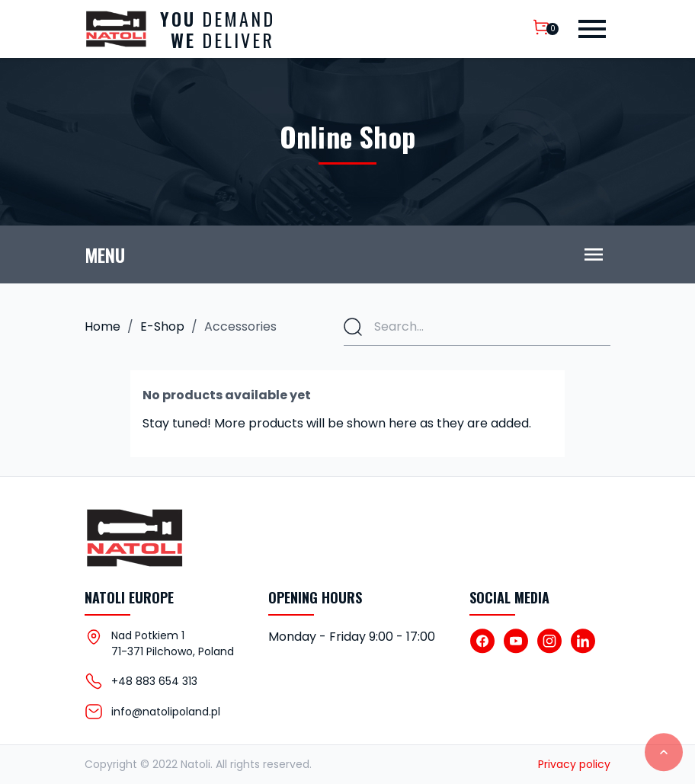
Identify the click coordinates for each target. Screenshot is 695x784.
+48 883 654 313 (154, 681)
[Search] (477, 327)
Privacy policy (574, 764)
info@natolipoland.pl (166, 712)
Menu (105, 254)
